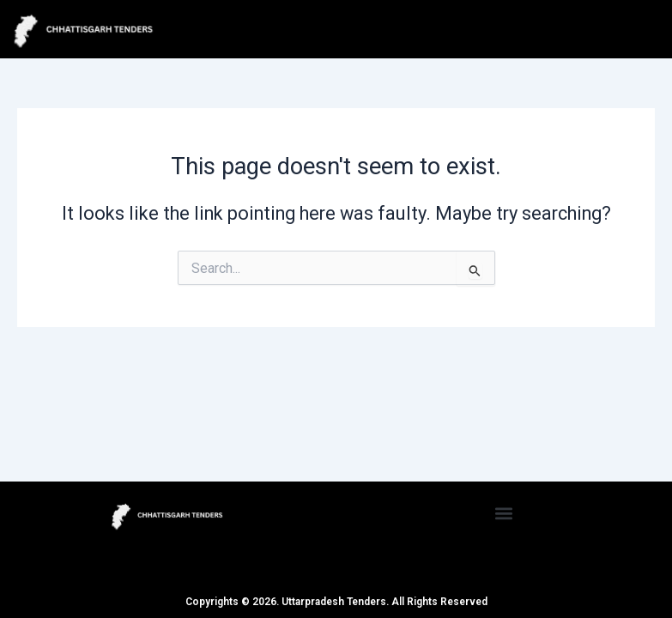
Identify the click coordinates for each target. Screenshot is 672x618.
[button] (504, 513)
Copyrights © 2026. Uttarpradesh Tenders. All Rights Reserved (336, 602)
